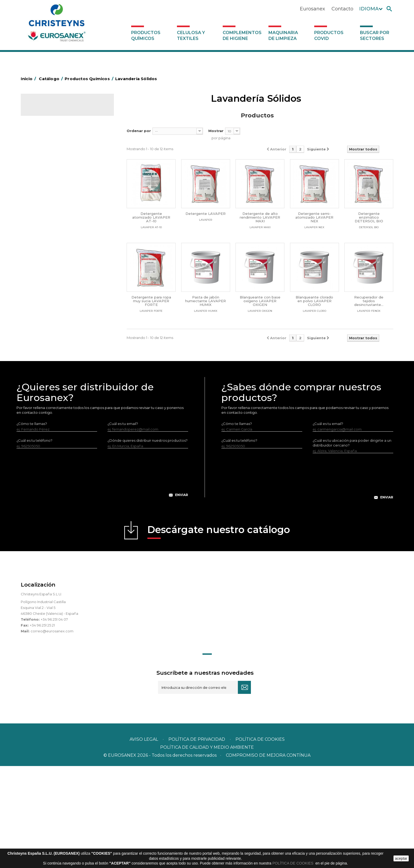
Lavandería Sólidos (47, 219)
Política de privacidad (197, 841)
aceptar (401, 858)
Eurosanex (312, 9)
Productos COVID (329, 36)
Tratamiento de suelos (50, 343)
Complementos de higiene (242, 36)
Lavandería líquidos (48, 211)
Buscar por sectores (375, 36)
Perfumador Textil (46, 236)
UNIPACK (39, 359)
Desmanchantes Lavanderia (55, 203)
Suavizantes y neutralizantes (55, 228)
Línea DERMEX (44, 302)
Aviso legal (144, 841)
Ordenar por (139, 131)
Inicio (29, 79)
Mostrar (216, 131)
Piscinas (38, 335)
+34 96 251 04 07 (54, 721)
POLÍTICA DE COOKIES (293, 863)
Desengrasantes (45, 162)
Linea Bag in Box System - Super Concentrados (58, 265)
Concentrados (43, 153)
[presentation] (102, 579)
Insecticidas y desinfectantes (56, 195)
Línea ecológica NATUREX (53, 310)
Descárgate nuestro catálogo (219, 633)
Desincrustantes (45, 170)
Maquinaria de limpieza (283, 36)
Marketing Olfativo (47, 129)
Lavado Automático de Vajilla (56, 244)
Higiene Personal (46, 186)
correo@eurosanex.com (52, 733)
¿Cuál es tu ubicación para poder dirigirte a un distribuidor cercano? (352, 545)
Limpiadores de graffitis (51, 277)
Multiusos (39, 326)
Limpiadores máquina (50, 293)
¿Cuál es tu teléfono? (34, 542)
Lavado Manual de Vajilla (52, 252)
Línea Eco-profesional (50, 318)
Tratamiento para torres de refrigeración (66, 351)
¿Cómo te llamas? (32, 526)
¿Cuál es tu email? (123, 526)
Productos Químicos (146, 36)
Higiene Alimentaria (48, 178)
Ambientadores (45, 137)
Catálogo (46, 109)
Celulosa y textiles (191, 36)
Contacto (342, 9)
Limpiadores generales (51, 285)
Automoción (42, 145)
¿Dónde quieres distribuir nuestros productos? (148, 542)
